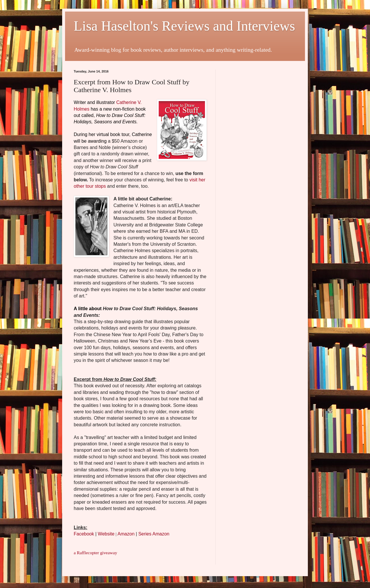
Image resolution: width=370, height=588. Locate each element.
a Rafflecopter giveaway (95, 553)
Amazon (126, 534)
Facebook (84, 534)
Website (106, 534)
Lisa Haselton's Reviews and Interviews (184, 26)
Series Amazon (154, 534)
